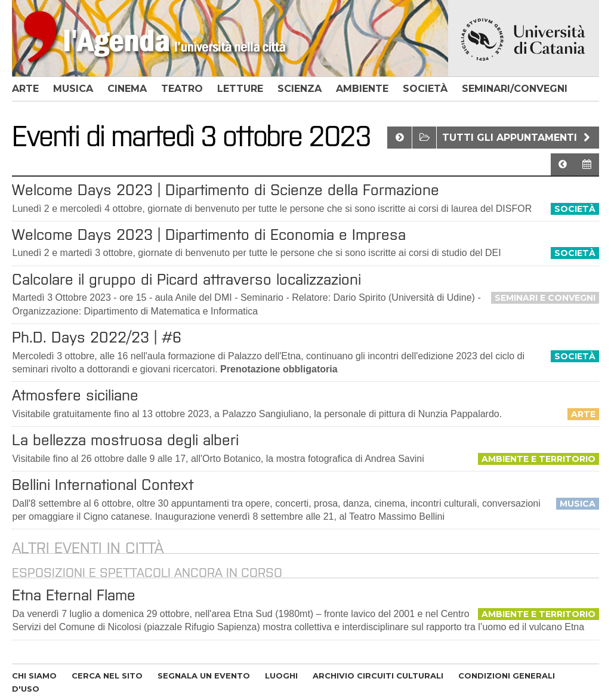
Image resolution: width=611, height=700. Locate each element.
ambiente (362, 89)
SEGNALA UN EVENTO (204, 676)
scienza (300, 89)
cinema (127, 89)
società (425, 89)
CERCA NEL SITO (107, 676)
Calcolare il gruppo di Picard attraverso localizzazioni (186, 279)
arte (25, 89)
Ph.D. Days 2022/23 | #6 (97, 337)
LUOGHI (281, 676)
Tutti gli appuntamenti (518, 138)
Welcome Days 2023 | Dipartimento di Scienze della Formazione (226, 190)
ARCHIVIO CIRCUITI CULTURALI (378, 676)
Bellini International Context (103, 485)
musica (73, 89)
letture (240, 89)
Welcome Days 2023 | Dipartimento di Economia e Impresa (209, 235)
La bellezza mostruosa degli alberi (125, 440)
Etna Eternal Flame (74, 595)
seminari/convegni (515, 89)
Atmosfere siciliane (75, 395)
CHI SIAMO (34, 676)
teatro (182, 89)
